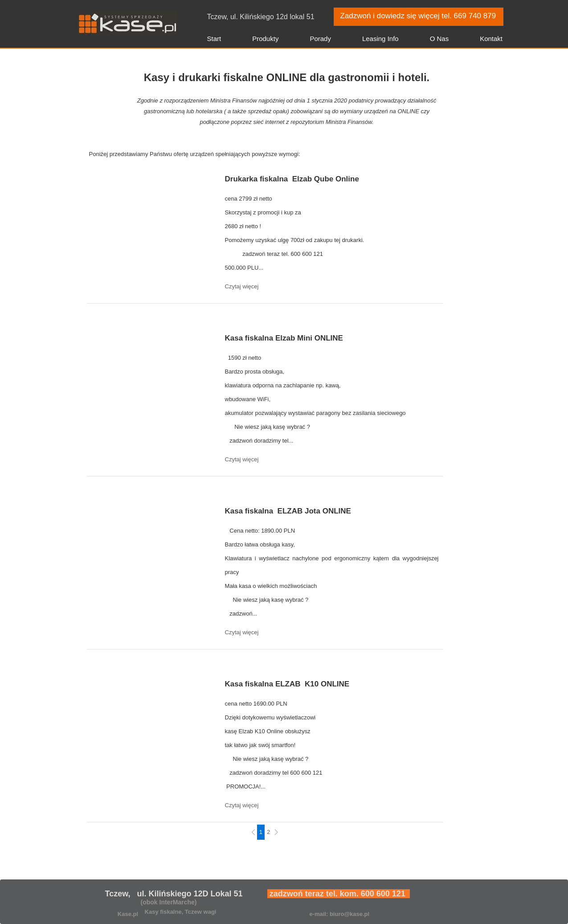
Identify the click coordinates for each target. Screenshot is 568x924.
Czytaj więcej (242, 286)
